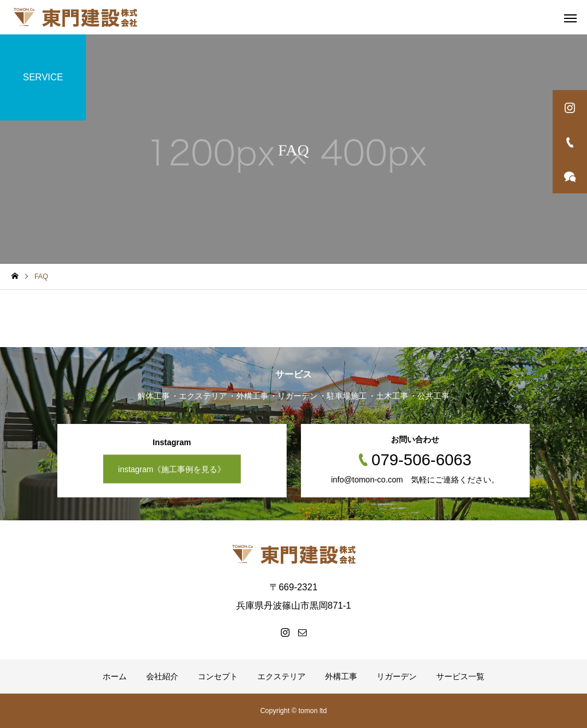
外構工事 (341, 676)
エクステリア (281, 676)
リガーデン (397, 676)
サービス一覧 (460, 676)
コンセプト (218, 676)
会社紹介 (162, 676)
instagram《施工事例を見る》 (172, 469)
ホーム (115, 676)
